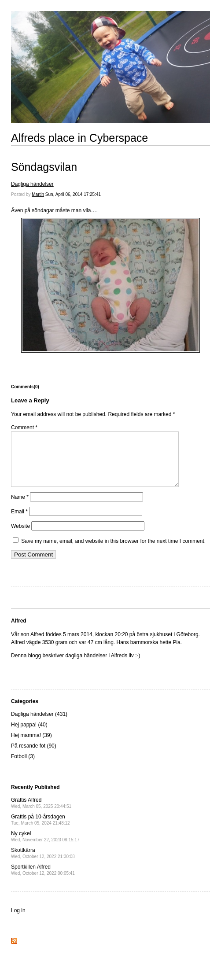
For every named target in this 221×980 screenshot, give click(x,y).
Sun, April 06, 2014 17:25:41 (73, 194)
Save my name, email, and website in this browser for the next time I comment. (113, 552)
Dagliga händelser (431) (39, 725)
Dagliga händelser (32, 184)
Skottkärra (43, 864)
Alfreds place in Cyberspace (79, 138)
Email (19, 522)
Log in (18, 921)
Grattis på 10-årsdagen (41, 830)
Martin (38, 194)
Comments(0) (25, 387)
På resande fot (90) (34, 756)
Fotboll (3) (23, 767)
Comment (24, 427)
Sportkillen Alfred (43, 880)
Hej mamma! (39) (31, 746)
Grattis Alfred (41, 813)
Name (20, 508)
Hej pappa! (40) (29, 735)
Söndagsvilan (44, 167)
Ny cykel (45, 847)
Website (20, 537)
